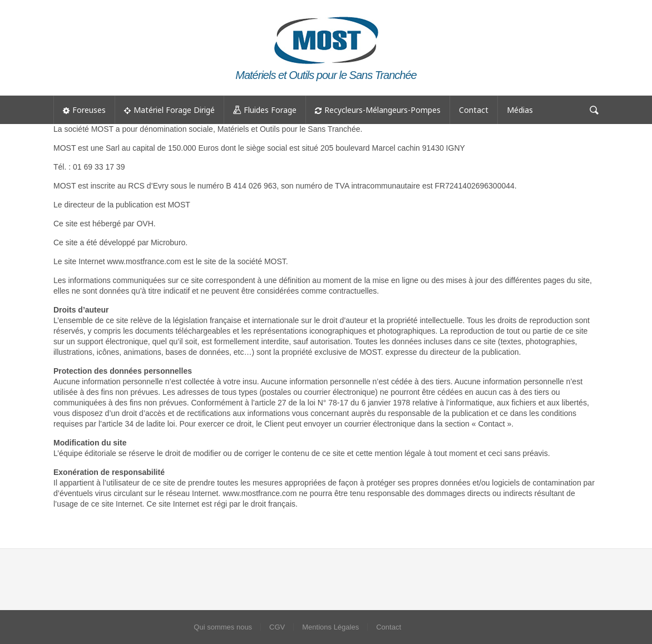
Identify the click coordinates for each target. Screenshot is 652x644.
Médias (520, 110)
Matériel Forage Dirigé (169, 110)
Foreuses (84, 110)
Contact (474, 110)
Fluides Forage (265, 110)
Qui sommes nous (223, 627)
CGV (277, 627)
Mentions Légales (330, 627)
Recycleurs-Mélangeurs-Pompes (378, 110)
